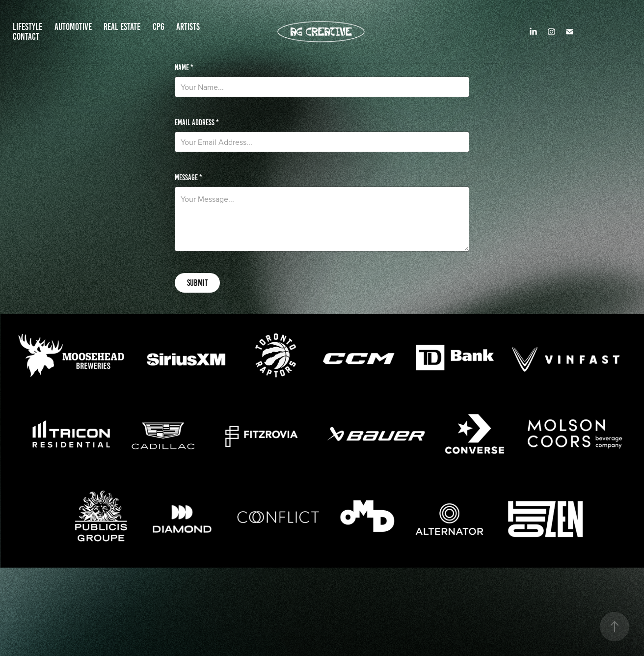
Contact (26, 37)
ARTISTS (188, 27)
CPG (159, 27)
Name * (184, 68)
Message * (188, 178)
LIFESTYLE (27, 27)
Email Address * (197, 123)
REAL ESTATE (122, 27)
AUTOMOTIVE (73, 27)
